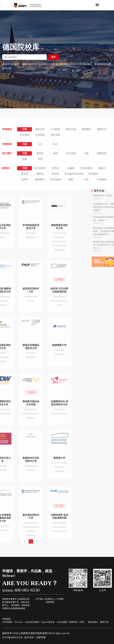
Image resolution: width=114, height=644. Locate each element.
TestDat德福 (62, 622)
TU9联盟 (55, 175)
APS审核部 (7, 622)
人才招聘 (59, 599)
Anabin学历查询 (32, 622)
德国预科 (86, 175)
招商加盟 (50, 602)
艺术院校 (40, 181)
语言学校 (55, 181)
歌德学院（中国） (77, 622)
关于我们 (40, 599)
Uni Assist (19, 622)
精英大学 (40, 175)
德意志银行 (93, 622)
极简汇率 (104, 622)
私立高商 (24, 181)
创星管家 (41, 637)
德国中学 (102, 175)
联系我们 (49, 599)
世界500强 (71, 175)
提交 (53, 57)
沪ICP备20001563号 (12, 637)
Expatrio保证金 (48, 622)
